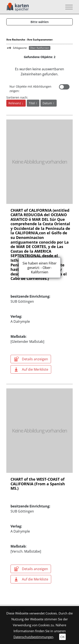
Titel (32, 103)
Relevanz (15, 103)
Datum (48, 103)
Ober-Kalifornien (40, 48)
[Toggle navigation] (68, 7)
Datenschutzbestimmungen (33, 637)
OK (62, 637)
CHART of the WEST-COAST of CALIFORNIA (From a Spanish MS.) (38, 484)
